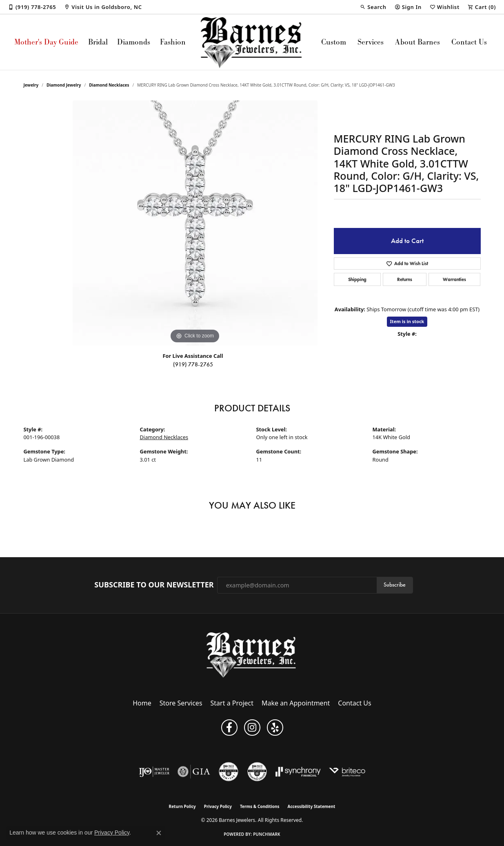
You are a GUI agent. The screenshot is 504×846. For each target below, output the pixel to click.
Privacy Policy (218, 806)
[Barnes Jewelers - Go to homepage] (252, 655)
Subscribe (395, 585)
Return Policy (182, 806)
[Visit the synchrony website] (298, 772)
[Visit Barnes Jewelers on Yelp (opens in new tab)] (275, 728)
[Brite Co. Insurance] (347, 772)
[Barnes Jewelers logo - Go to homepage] (252, 42)
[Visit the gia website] (194, 772)
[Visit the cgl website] (229, 772)
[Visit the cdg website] (257, 772)
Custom (334, 42)
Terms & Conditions (260, 806)
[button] (373, 7)
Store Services (181, 703)
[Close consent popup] (159, 833)
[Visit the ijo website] (154, 772)
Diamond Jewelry (64, 85)
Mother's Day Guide (46, 42)
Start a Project (232, 703)
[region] (195, 223)
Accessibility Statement (312, 806)
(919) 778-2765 (193, 365)
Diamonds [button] (134, 42)
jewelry (31, 85)
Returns (405, 279)
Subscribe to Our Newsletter (154, 585)
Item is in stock (407, 321)
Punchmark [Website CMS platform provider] (267, 834)
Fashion (173, 42)
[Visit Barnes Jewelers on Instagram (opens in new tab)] (252, 728)
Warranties (454, 279)
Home (142, 703)
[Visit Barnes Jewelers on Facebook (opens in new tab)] (229, 728)
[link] (32, 7)
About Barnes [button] (417, 42)
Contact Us (469, 42)
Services (371, 42)
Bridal (98, 42)
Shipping (357, 279)
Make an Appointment (296, 703)
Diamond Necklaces (109, 85)
